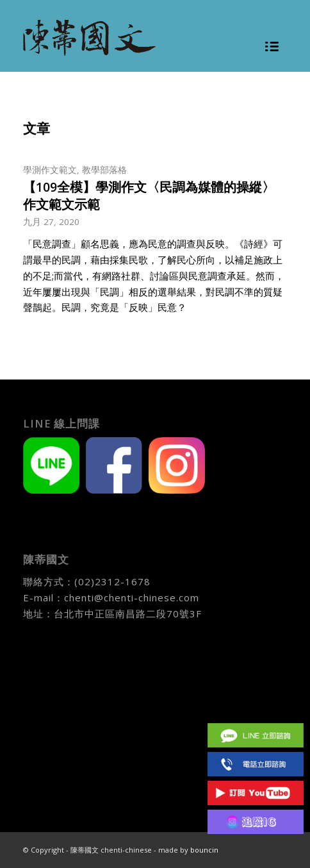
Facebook (256, 706)
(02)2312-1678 (112, 581)
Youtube (256, 793)
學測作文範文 (50, 170)
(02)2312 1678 (256, 764)
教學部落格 (104, 170)
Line (256, 735)
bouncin (204, 850)
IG (256, 822)
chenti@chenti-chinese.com (132, 597)
